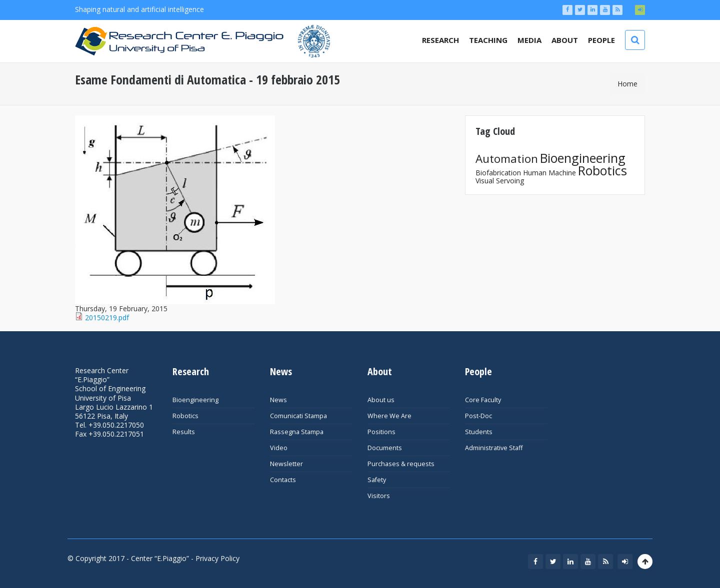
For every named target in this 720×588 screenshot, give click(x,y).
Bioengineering (583, 158)
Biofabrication (498, 173)
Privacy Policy (217, 558)
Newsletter (286, 464)
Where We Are (389, 416)
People (601, 40)
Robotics (602, 170)
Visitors (379, 496)
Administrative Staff (494, 448)
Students (479, 432)
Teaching (488, 40)
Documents (385, 448)
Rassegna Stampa (297, 432)
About (565, 40)
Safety (377, 480)
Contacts (283, 480)
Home (627, 84)
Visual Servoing (500, 181)
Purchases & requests (401, 464)
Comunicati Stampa (298, 416)
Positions (381, 432)
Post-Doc (478, 416)
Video (279, 448)
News (278, 400)
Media (529, 40)
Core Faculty (483, 400)
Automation (507, 159)
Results (184, 432)
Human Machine (549, 173)
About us (381, 400)
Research (440, 40)
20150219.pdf (107, 317)
